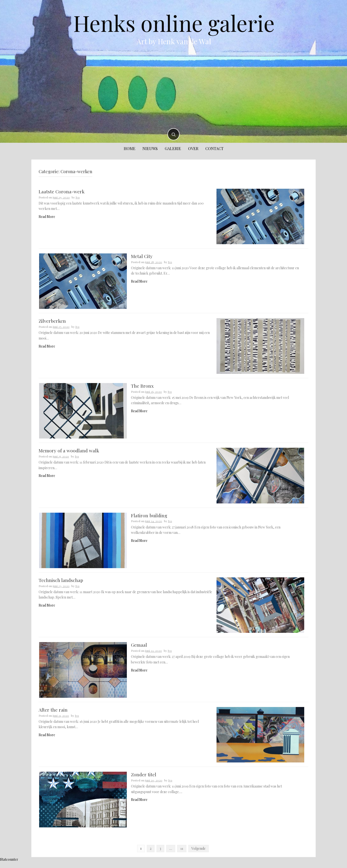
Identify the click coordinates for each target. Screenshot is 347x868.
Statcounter (9, 865)
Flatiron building (149, 519)
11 (182, 855)
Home (130, 148)
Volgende (199, 855)
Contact (214, 148)
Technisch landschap (61, 584)
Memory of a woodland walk (69, 453)
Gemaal (139, 649)
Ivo (78, 197)
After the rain (53, 715)
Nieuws (150, 148)
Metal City (142, 257)
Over (193, 148)
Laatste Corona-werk (62, 191)
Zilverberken (52, 322)
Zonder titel (144, 780)
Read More (47, 217)
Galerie (173, 148)
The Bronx (142, 388)
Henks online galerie (174, 23)
